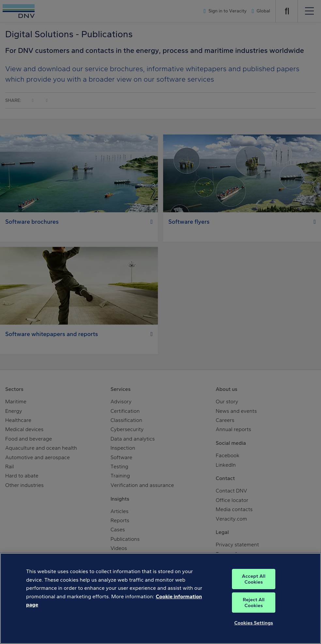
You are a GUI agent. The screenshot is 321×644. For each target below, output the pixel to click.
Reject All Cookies (254, 603)
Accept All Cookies (254, 579)
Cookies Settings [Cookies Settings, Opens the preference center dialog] (254, 623)
